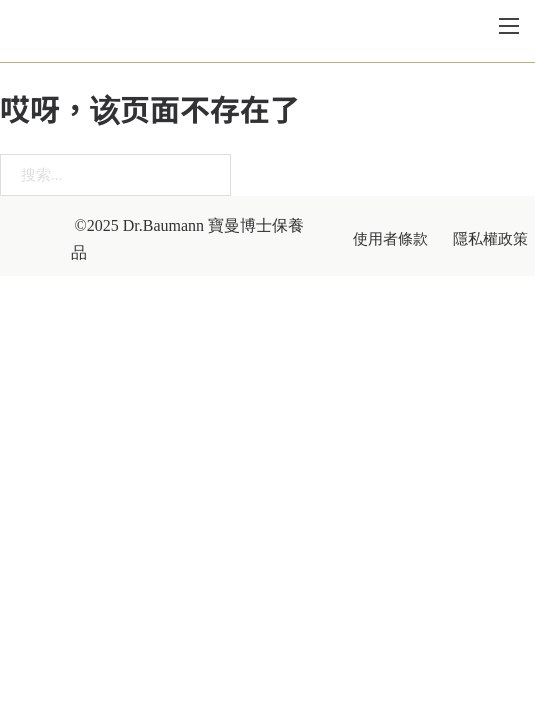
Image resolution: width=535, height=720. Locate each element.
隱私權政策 (490, 241)
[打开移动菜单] (509, 28)
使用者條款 (390, 241)
